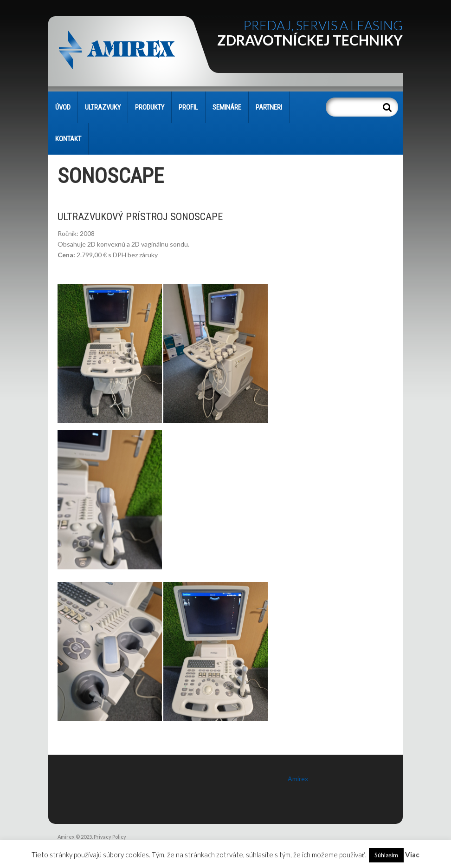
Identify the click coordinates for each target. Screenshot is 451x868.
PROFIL (188, 107)
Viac (412, 855)
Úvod (63, 107)
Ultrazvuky (103, 107)
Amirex (298, 779)
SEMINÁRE (227, 107)
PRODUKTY (150, 107)
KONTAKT (68, 139)
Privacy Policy (110, 837)
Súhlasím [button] (386, 855)
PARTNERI (269, 107)
